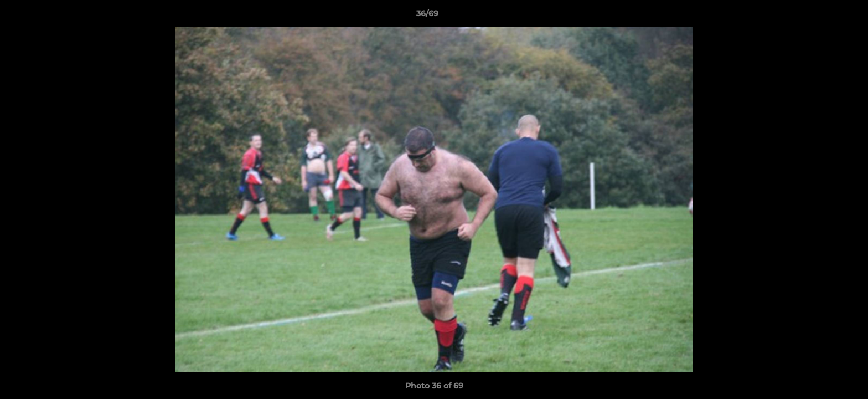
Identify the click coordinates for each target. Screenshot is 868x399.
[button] (821, 16)
